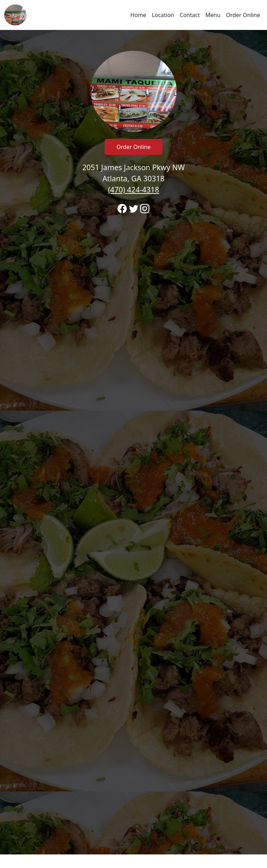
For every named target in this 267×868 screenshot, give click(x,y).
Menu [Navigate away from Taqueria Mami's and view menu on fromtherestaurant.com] (213, 15)
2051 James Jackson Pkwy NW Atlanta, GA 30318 (134, 178)
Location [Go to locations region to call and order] (163, 15)
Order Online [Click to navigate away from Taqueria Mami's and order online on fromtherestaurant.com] (133, 147)
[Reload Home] (15, 15)
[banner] (133, 442)
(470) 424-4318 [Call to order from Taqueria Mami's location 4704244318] (133, 190)
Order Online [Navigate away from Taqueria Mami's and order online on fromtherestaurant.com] (243, 15)
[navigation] (133, 15)
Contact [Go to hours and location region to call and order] (190, 15)
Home (138, 15)
